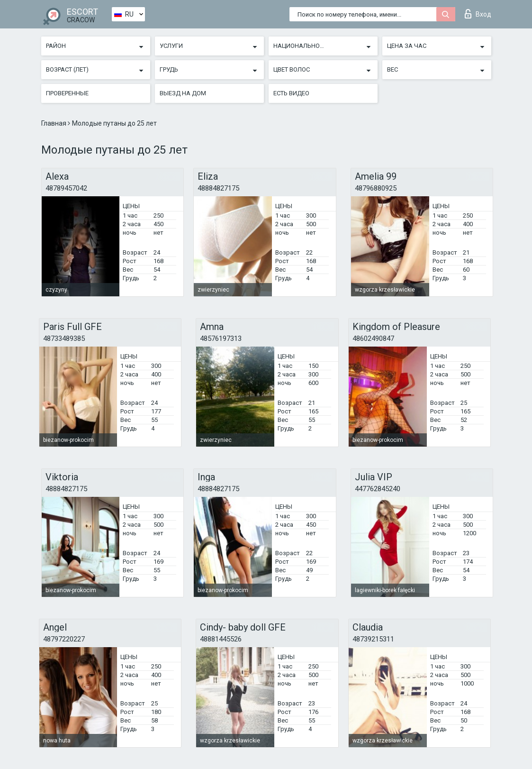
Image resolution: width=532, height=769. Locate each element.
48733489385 (64, 339)
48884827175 (218, 188)
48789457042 (66, 188)
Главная (54, 123)
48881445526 (221, 639)
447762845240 (378, 489)
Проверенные (67, 93)
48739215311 (373, 639)
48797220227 (64, 639)
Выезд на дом (183, 93)
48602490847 (373, 339)
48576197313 (221, 339)
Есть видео (291, 93)
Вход (478, 14)
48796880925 (376, 188)
